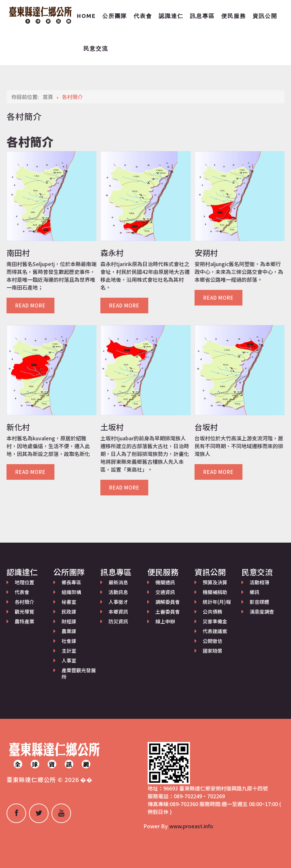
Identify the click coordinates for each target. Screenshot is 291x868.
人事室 (69, 660)
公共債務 (212, 612)
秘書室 (69, 602)
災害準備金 (215, 621)
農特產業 (24, 621)
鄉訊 (255, 592)
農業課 (69, 631)
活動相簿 (259, 582)
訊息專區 (202, 16)
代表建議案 (215, 631)
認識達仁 (171, 16)
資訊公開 (265, 16)
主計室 (69, 651)
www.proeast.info (191, 826)
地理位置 (24, 582)
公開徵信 (212, 641)
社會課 (69, 641)
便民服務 (234, 16)
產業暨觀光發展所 (79, 673)
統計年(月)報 (217, 602)
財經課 (69, 621)
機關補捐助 (215, 592)
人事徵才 (118, 602)
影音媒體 (259, 602)
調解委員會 (168, 602)
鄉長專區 (71, 582)
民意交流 (96, 48)
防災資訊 (118, 621)
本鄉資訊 (118, 612)
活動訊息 (118, 592)
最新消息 (118, 582)
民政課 (69, 612)
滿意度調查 (262, 612)
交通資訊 (165, 592)
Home (86, 16)
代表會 (143, 16)
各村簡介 (24, 602)
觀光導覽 (24, 612)
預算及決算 (215, 582)
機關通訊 (165, 582)
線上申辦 (165, 621)
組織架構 (71, 592)
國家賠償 (212, 651)
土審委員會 (168, 612)
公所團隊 (115, 16)
